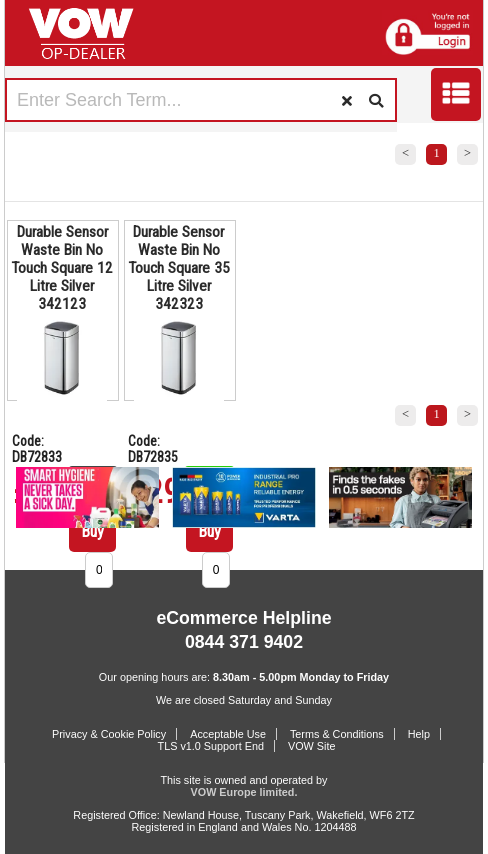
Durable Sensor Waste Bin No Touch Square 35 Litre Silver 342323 (179, 268)
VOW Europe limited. (244, 792)
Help (419, 734)
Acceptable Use (228, 734)
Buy (92, 531)
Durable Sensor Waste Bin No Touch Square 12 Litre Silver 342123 (62, 268)
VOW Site (311, 746)
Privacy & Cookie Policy (109, 734)
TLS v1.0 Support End (211, 746)
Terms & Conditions (337, 734)
